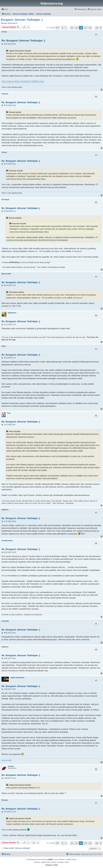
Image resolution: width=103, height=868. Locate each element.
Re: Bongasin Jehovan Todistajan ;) (23, 41)
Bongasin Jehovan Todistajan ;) (22, 20)
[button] (57, 28)
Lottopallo (5, 621)
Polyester (5, 94)
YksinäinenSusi (7, 541)
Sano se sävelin (7, 760)
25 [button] (85, 28)
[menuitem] (5, 9)
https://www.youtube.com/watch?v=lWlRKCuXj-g (23, 81)
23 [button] (76, 28)
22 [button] (72, 28)
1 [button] (66, 28)
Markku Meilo (6, 274)
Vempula (5, 800)
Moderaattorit (13, 23)
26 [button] (90, 28)
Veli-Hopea (5, 200)
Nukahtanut (12, 313)
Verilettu (11, 766)
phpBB (50, 860)
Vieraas (4, 32)
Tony (9, 413)
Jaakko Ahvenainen (17, 678)
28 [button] (97, 28)
